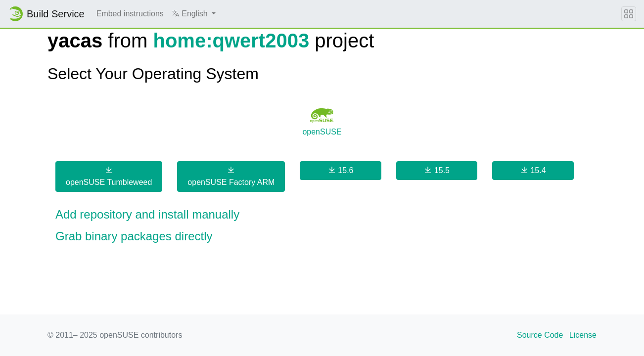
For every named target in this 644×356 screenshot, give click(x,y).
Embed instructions (130, 14)
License (583, 335)
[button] (194, 14)
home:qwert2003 (231, 41)
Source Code (540, 335)
